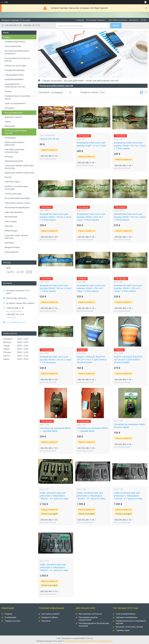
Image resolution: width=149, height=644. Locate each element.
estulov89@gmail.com (16, 322)
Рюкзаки (9, 226)
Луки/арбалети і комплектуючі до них (15, 85)
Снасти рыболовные (126, 614)
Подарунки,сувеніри (15, 70)
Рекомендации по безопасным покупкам (94, 624)
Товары (6, 37)
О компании (10, 617)
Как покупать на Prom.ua (90, 614)
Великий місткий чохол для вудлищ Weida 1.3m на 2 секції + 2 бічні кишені (130, 146)
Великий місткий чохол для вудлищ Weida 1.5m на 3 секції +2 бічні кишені (130, 217)
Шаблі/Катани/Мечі (14, 79)
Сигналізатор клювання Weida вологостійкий (129, 426)
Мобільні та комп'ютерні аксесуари (16, 188)
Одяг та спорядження (15, 103)
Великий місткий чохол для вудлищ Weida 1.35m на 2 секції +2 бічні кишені (91, 288)
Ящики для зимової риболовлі (20, 173)
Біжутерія (9, 243)
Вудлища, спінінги (13, 117)
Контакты (134, 20)
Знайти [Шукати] (116, 26)
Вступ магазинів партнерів (17, 198)
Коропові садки (12, 182)
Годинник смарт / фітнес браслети (17, 237)
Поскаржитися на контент (76, 641)
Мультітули (10, 126)
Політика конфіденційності (101, 641)
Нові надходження (14, 212)
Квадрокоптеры (12, 247)
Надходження (12, 252)
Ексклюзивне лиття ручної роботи (18, 60)
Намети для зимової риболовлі (15, 144)
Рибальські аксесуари (15, 65)
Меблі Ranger (11, 231)
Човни (8, 122)
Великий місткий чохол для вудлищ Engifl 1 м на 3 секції (92, 144)
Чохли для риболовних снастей (16, 132)
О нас (144, 20)
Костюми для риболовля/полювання (17, 52)
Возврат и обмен (50, 617)
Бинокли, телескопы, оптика (129, 627)
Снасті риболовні (13, 46)
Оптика (8, 91)
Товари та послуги (52, 81)
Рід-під (8, 177)
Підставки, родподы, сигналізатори (15, 151)
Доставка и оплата (118, 20)
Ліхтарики (10, 108)
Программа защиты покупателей (88, 619)
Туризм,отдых (123, 630)
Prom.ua (89, 638)
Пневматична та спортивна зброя (18, 97)
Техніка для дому (13, 194)
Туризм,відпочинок (14, 75)
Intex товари (11, 221)
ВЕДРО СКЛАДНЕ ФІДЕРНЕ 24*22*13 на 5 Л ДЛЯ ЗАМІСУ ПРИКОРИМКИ (92, 360)
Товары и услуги (12, 621)
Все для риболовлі (14, 113)
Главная (80, 20)
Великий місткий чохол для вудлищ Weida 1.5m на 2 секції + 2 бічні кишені (56, 217)
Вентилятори (11, 217)
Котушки (9, 156)
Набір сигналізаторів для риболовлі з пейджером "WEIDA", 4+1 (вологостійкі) (54, 496)
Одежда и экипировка (127, 617)
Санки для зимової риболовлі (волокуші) (19, 167)
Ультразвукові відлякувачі (17, 207)
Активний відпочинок (15, 41)
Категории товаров (95, 20)
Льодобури (10, 138)
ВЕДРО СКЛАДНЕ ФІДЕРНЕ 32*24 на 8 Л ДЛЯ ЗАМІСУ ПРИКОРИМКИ (128, 360)
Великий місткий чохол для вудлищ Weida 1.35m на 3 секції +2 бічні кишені (91, 217)
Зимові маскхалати (14, 161)
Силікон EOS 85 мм (49, 139)
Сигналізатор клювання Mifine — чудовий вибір (55, 430)
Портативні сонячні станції (18, 203)
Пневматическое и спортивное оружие (131, 622)
